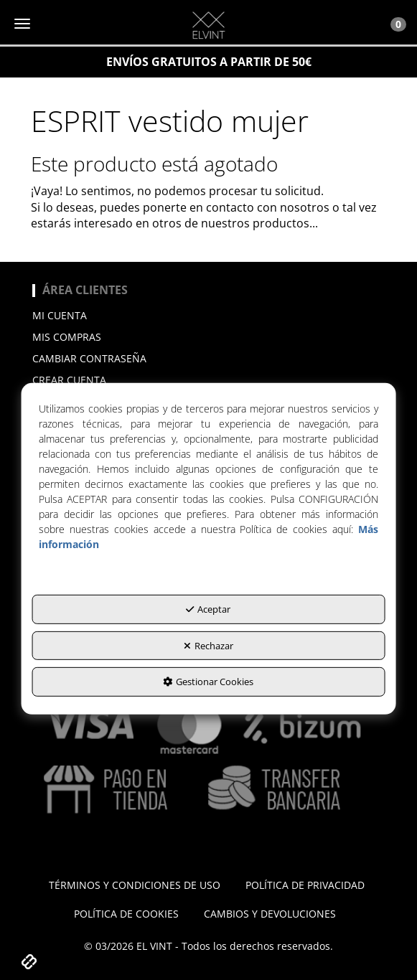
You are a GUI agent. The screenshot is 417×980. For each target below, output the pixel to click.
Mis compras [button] (67, 337)
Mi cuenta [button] (60, 315)
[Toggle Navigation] (390, 24)
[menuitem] (208, 316)
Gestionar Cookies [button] (208, 682)
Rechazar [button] (208, 646)
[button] (208, 25)
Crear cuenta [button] (69, 380)
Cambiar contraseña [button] (89, 358)
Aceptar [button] (208, 609)
